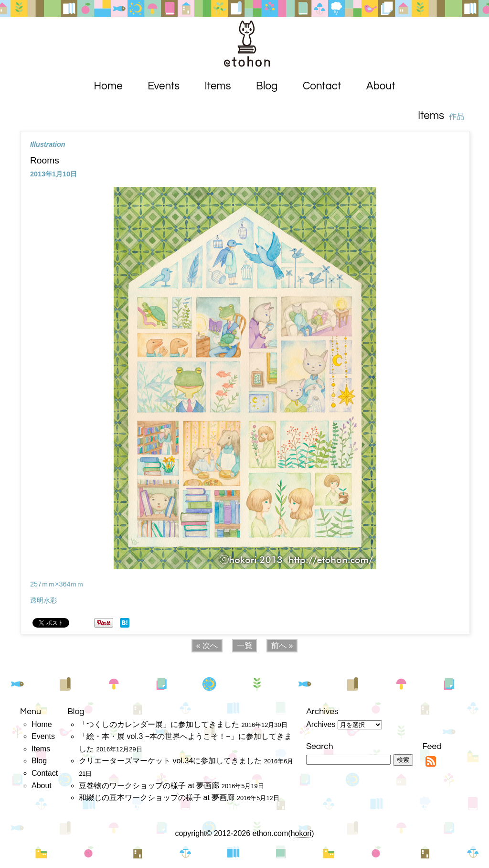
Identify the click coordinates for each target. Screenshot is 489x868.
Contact (322, 86)
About (381, 86)
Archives (321, 724)
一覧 (244, 646)
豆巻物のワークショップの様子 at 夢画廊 (149, 786)
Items (218, 86)
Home (108, 86)
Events (164, 86)
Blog (267, 86)
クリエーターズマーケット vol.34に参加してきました (170, 761)
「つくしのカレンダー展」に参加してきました (159, 724)
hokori (301, 833)
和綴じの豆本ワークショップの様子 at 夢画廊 (157, 797)
